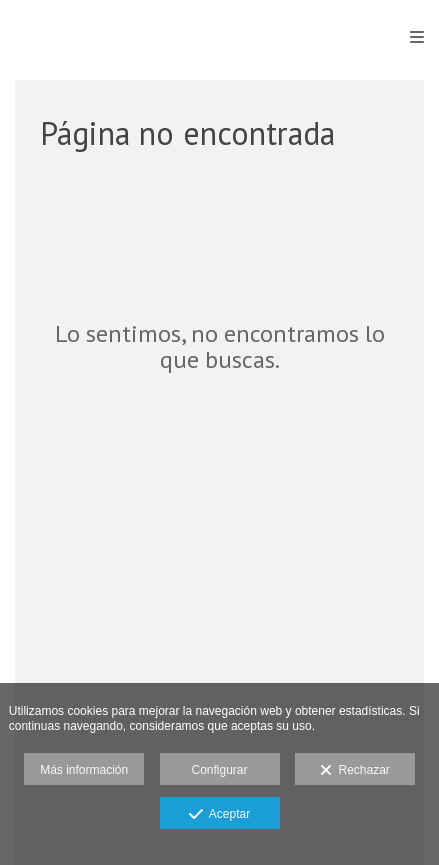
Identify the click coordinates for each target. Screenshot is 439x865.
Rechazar (355, 771)
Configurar (219, 770)
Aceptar (219, 815)
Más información (84, 770)
